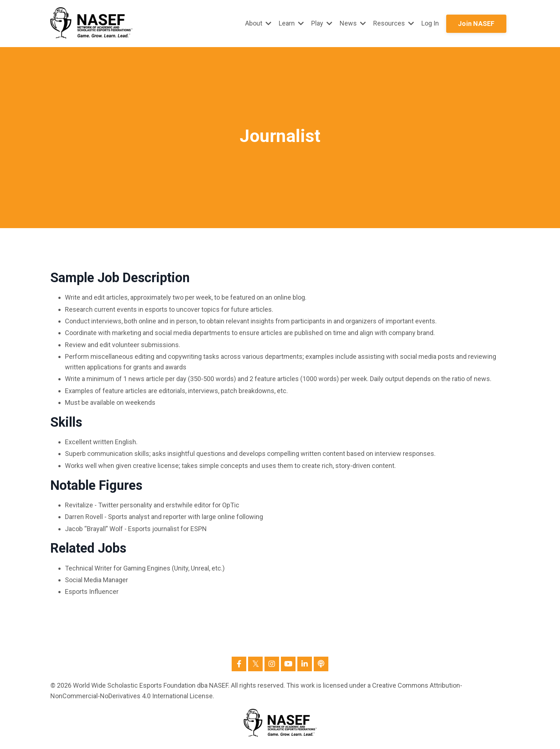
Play (322, 23)
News (353, 23)
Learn (291, 23)
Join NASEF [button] (476, 24)
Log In (430, 23)
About (258, 23)
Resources (394, 23)
